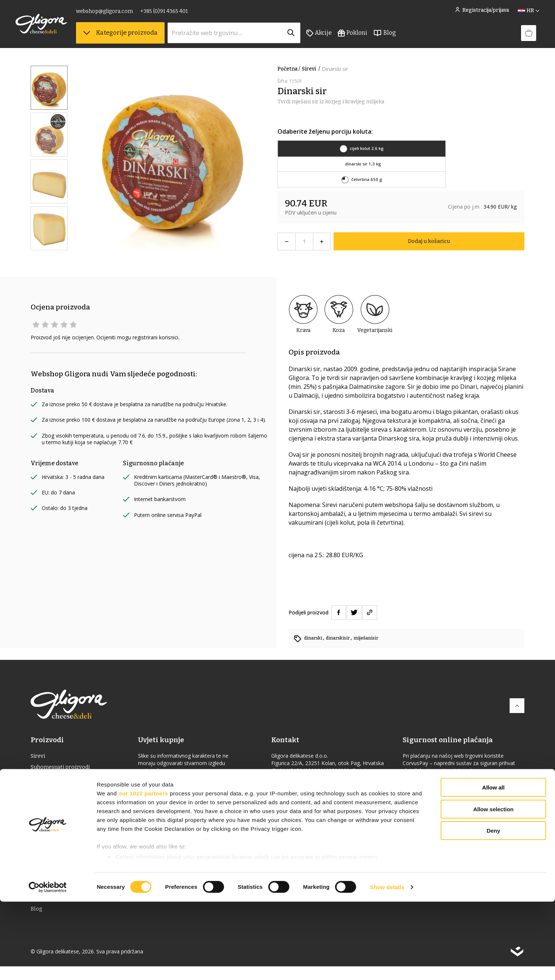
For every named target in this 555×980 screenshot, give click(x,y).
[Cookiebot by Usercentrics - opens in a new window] (48, 966)
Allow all (494, 866)
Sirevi (312, 69)
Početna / (289, 69)
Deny (494, 909)
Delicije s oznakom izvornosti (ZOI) (78, 828)
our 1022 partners (143, 872)
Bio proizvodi (49, 839)
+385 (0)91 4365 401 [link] (179, 14)
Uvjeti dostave (162, 809)
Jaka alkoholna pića (57, 816)
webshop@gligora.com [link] (120, 14)
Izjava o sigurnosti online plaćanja (450, 785)
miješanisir (372, 638)
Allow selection (493, 888)
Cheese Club (159, 785)
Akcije (334, 37)
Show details (387, 965)
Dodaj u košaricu (429, 241)
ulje (36, 804)
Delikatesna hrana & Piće (65, 780)
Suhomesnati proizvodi (63, 769)
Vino (37, 792)
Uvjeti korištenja (165, 820)
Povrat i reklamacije (169, 832)
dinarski (315, 638)
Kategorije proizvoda (135, 37)
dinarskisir (342, 638)
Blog (400, 37)
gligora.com (290, 808)
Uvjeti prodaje (161, 797)
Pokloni (368, 37)
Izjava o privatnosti (168, 844)
